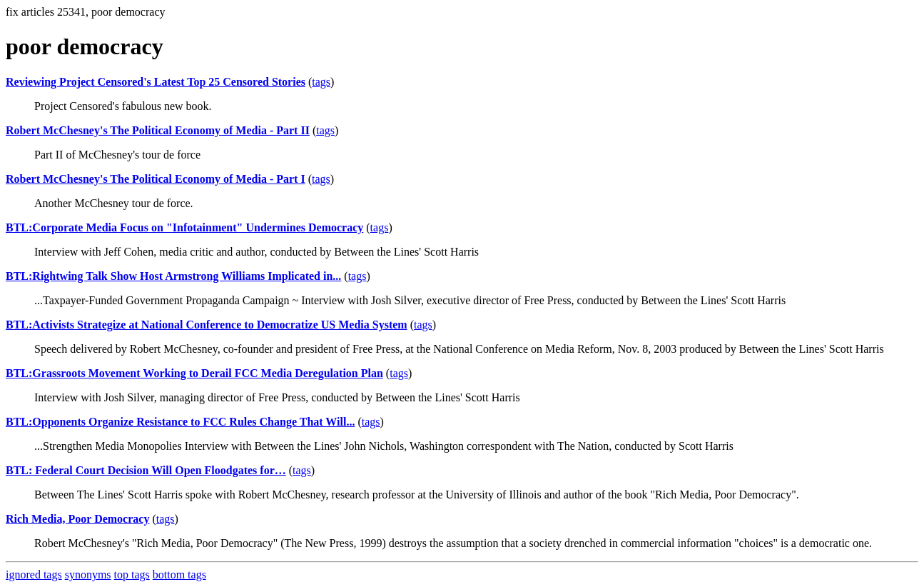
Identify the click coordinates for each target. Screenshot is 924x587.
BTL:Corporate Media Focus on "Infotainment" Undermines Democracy (184, 227)
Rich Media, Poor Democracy (77, 519)
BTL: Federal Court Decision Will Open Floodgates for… (146, 470)
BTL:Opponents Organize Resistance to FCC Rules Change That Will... (180, 422)
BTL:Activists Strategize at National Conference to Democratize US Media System (207, 325)
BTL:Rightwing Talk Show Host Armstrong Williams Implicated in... (173, 276)
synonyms (88, 575)
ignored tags (34, 575)
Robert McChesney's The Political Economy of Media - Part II (158, 130)
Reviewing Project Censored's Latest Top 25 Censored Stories (156, 82)
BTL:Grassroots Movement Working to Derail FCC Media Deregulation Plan (194, 373)
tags (321, 82)
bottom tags (179, 575)
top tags (132, 575)
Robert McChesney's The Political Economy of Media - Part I (156, 179)
